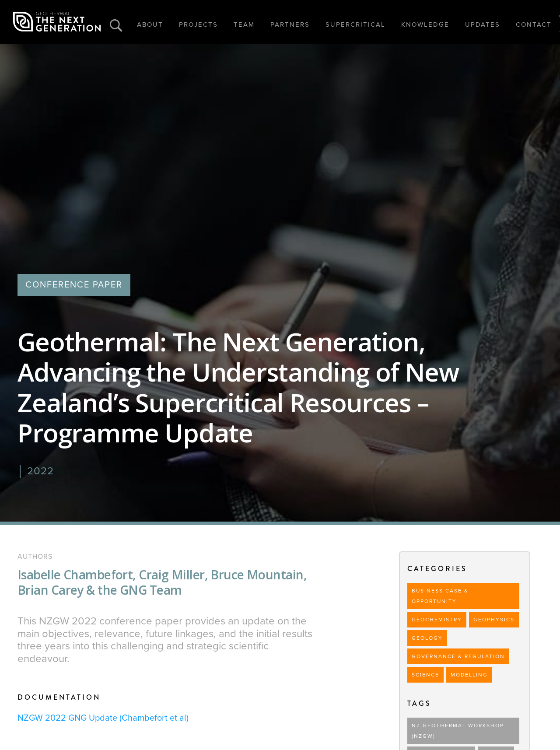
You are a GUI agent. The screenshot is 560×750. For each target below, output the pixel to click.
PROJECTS (198, 25)
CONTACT (534, 25)
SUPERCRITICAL (355, 25)
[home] (57, 22)
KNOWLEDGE (425, 25)
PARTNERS (290, 25)
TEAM (244, 25)
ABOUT (150, 25)
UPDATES (483, 25)
